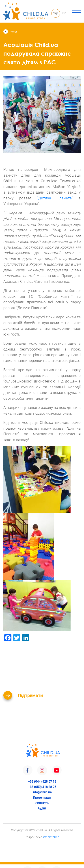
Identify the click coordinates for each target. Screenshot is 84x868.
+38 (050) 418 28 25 (42, 787)
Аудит (42, 808)
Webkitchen (51, 837)
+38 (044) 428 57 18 (42, 781)
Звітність (42, 803)
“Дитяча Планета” (55, 198)
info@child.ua (42, 792)
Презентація (42, 798)
